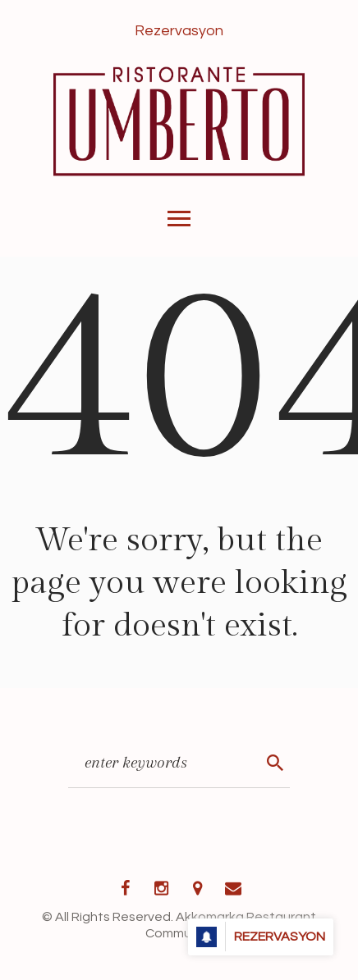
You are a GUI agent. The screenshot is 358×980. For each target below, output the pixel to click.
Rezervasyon (179, 31)
